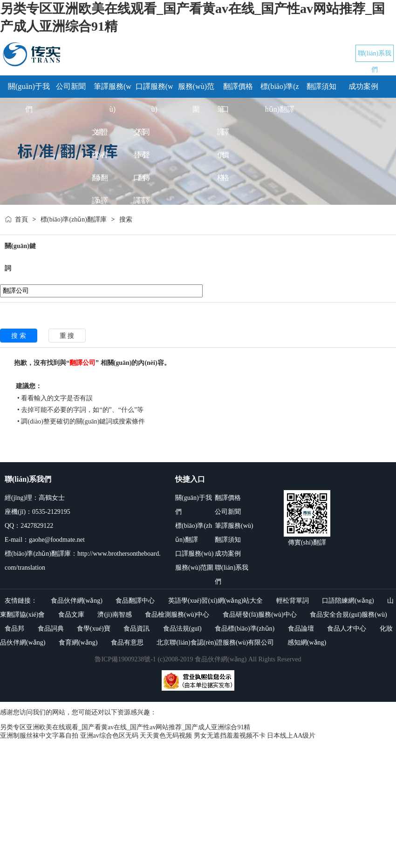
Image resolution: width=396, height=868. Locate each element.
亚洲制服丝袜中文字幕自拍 (39, 736)
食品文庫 (71, 615)
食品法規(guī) (182, 629)
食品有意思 (127, 643)
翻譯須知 (321, 86)
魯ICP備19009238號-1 (125, 659)
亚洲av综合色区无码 (109, 736)
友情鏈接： (21, 601)
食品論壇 (301, 629)
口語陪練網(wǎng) (348, 601)
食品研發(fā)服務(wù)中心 (260, 615)
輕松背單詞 (293, 601)
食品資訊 (137, 629)
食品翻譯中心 (135, 601)
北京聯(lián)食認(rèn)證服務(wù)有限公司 (215, 643)
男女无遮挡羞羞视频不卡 (230, 736)
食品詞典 (51, 629)
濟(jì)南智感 (114, 615)
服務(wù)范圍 (194, 568)
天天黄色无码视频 (166, 736)
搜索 (126, 219)
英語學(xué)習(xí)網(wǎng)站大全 (215, 601)
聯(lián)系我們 (232, 575)
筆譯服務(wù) (234, 526)
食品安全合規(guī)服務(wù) (348, 615)
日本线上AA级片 (291, 736)
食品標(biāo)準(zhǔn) (245, 629)
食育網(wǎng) (78, 643)
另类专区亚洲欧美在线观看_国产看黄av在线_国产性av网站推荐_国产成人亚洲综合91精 (125, 727)
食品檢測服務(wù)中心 (177, 615)
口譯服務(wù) (194, 554)
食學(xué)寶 (94, 629)
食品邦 (14, 629)
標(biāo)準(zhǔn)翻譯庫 (74, 219)
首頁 (21, 219)
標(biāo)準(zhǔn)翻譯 (194, 533)
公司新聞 (71, 86)
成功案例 (363, 86)
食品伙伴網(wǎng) (77, 601)
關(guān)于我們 (194, 505)
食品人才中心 (347, 629)
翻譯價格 (238, 86)
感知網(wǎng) (307, 643)
